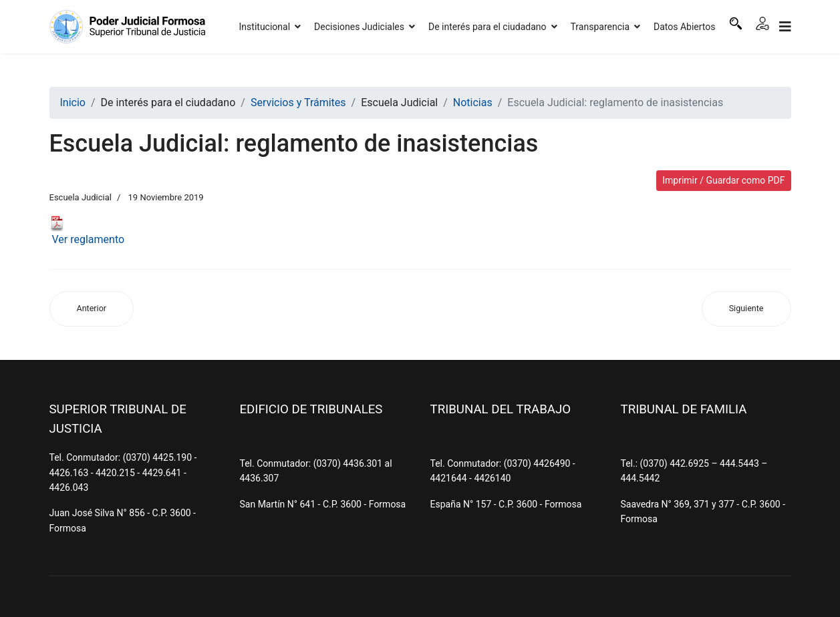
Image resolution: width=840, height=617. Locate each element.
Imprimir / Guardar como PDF (723, 180)
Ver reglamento (87, 230)
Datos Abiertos (685, 27)
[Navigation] (785, 27)
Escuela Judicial (81, 197)
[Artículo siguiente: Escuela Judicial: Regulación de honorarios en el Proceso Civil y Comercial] (746, 309)
